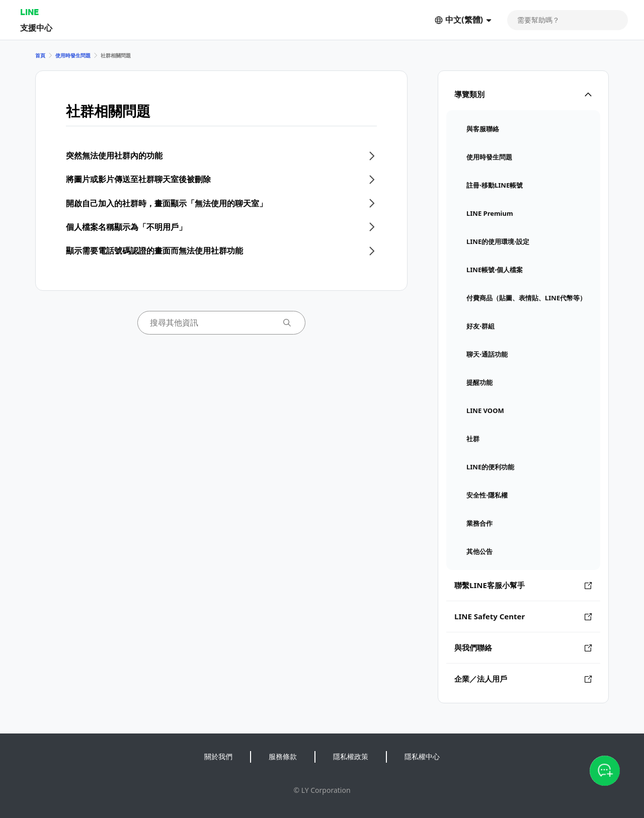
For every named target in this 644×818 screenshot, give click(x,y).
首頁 (40, 55)
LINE (29, 12)
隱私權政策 (351, 756)
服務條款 (283, 756)
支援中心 (36, 27)
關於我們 (218, 756)
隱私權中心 (422, 756)
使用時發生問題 (73, 55)
